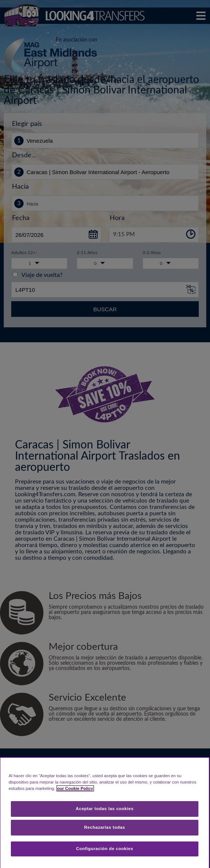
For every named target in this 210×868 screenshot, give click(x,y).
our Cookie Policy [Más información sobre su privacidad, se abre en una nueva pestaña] (75, 788)
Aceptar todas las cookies (105, 809)
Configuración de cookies (105, 849)
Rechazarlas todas (105, 827)
